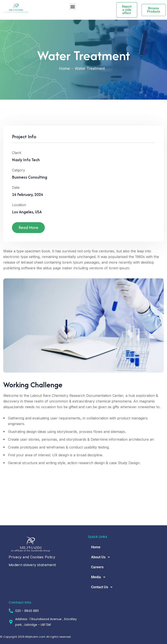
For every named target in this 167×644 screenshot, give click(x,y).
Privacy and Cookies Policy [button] (32, 557)
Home (64, 68)
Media (99, 577)
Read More (28, 229)
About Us (102, 557)
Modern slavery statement (32, 565)
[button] (73, 7)
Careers (97, 567)
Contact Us (103, 587)
